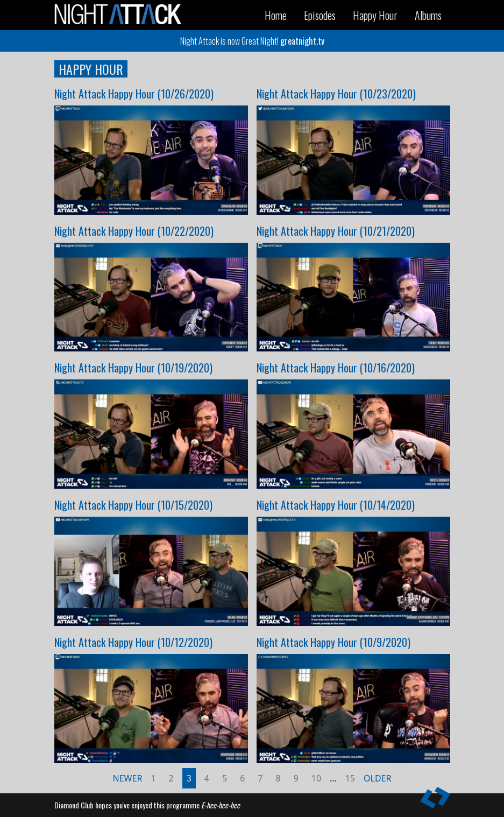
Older (377, 778)
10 (316, 778)
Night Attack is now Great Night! (252, 41)
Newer (128, 778)
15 (350, 778)
